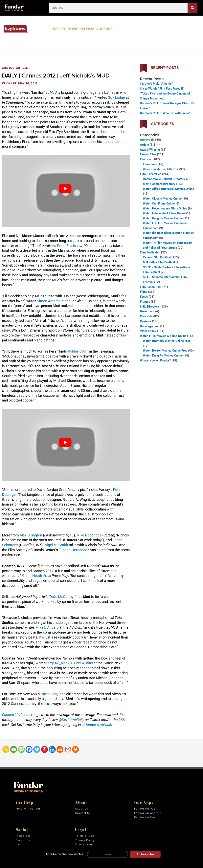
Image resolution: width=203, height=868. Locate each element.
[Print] (75, 749)
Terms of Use (85, 836)
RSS (121, 720)
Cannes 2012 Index (17, 715)
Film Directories (151, 174)
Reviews (146, 321)
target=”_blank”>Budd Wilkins (70, 663)
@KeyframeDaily (71, 720)
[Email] (14, 749)
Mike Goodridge (89, 535)
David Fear (49, 694)
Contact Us (83, 813)
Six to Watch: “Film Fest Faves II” (162, 89)
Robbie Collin (78, 351)
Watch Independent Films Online (164, 213)
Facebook (23, 840)
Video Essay (148, 331)
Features (146, 159)
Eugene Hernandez (74, 550)
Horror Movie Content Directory (164, 179)
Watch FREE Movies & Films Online (163, 336)
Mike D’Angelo (47, 627)
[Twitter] (37, 749)
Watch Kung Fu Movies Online (163, 218)
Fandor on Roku (146, 817)
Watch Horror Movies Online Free (165, 351)
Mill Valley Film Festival (159, 262)
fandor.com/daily (99, 725)
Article (23, 68)
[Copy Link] (6, 749)
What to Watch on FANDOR (161, 169)
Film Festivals (149, 252)
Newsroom (147, 311)
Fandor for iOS (145, 809)
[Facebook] (29, 749)
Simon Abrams (49, 301)
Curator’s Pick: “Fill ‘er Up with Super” (165, 113)
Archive (8, 68)
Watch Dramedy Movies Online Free (167, 341)
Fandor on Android (148, 813)
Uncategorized (150, 326)
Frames (145, 302)
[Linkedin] (52, 749)
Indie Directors (150, 307)
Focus (144, 297)
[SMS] (21, 749)
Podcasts (146, 316)
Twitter (21, 845)
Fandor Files (148, 154)
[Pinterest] (45, 749)
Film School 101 (151, 287)
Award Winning (150, 150)
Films (144, 292)
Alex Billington (31, 535)
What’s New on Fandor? (155, 360)
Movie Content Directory (159, 184)
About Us (81, 809)
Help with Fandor (28, 809)
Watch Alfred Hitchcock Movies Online (169, 189)
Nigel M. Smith (56, 545)
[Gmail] (68, 749)
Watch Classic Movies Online (162, 199)
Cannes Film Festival (157, 257)
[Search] (192, 8)
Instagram (23, 836)
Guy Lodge (116, 97)
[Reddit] (60, 749)
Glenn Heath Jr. (35, 576)
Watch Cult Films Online (159, 204)
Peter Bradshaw (70, 246)
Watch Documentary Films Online (165, 208)
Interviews (150, 164)
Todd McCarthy (61, 597)
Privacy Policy (85, 840)
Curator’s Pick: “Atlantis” (156, 84)
